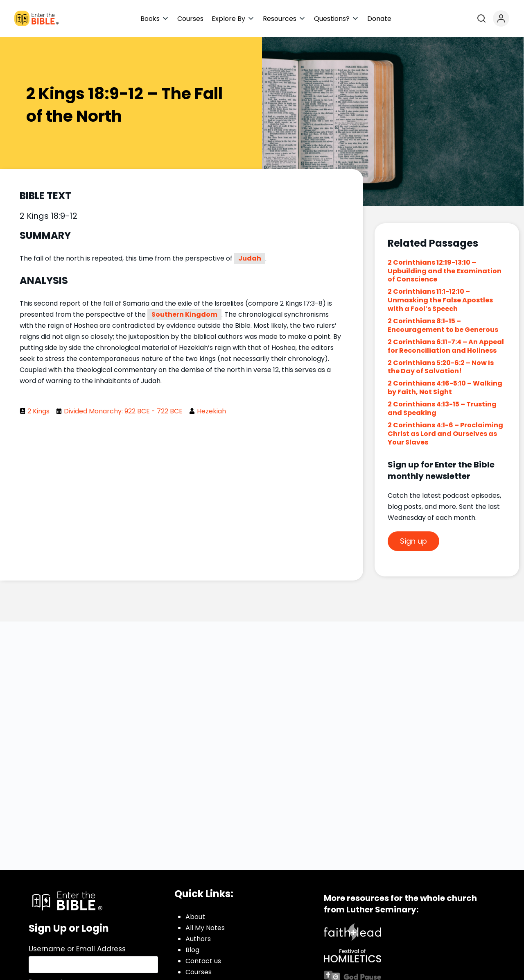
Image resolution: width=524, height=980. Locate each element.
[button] (155, 19)
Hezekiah (211, 411)
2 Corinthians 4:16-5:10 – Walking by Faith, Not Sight (445, 388)
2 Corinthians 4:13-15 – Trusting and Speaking (442, 408)
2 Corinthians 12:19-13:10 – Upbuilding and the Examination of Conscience (445, 271)
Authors (198, 939)
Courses (199, 972)
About (195, 917)
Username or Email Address (77, 949)
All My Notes (205, 928)
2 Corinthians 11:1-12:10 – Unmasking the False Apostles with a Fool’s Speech (440, 300)
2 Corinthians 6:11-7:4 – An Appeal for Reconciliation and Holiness (446, 346)
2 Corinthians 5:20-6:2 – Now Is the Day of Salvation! (441, 367)
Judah (250, 258)
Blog (192, 950)
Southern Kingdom (184, 314)
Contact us (203, 961)
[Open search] (481, 18)
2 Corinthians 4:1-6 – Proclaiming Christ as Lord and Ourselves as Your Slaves (445, 434)
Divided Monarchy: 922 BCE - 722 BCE (123, 411)
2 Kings (38, 411)
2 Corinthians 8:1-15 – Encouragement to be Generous (443, 325)
